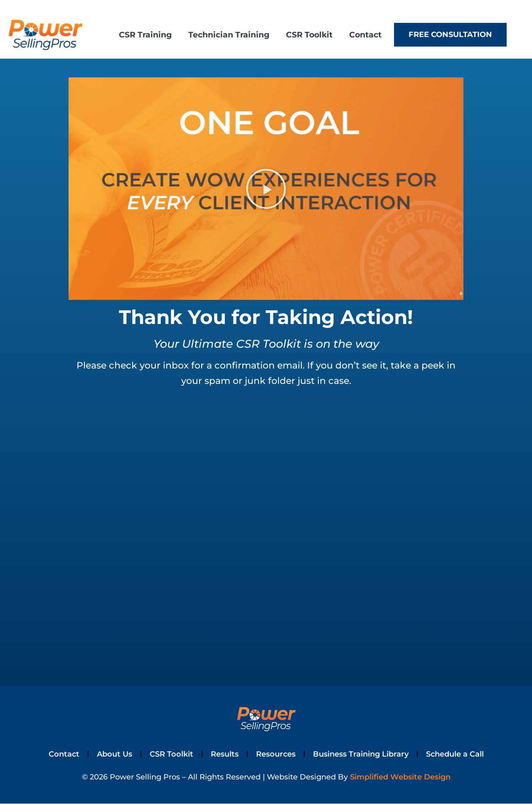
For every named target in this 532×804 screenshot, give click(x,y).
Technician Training (229, 35)
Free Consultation (450, 35)
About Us (107, 754)
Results (221, 754)
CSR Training (145, 35)
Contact (365, 35)
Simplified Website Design (400, 777)
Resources (275, 754)
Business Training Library (364, 754)
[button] (266, 189)
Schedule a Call (463, 754)
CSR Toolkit (309, 35)
